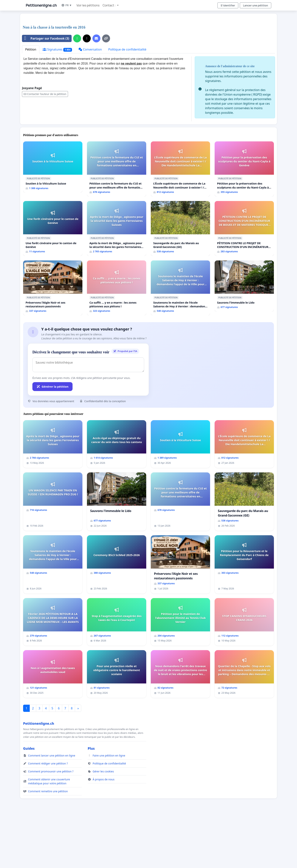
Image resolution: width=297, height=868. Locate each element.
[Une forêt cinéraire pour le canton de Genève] (53, 228)
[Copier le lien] (106, 38)
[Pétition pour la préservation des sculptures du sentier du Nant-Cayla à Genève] (244, 169)
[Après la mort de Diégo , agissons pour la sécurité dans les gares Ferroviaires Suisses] (117, 228)
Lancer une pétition (256, 5)
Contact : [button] (109, 5)
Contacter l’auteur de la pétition (45, 94)
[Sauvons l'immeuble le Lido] (244, 286)
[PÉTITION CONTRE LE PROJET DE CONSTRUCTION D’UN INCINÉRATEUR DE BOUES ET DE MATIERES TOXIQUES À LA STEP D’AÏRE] (244, 228)
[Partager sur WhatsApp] (77, 38)
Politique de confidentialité (127, 49)
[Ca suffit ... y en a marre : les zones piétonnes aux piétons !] (117, 288)
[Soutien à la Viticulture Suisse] (53, 167)
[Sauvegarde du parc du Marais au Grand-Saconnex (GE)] (180, 228)
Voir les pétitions (88, 5)
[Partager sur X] (87, 38)
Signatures (57, 49)
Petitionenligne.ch (41, 5)
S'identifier (228, 5)
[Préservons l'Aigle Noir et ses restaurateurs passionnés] (53, 288)
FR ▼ (66, 5)
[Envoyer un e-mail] (96, 38)
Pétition (31, 49)
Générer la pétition (52, 386)
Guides (29, 748)
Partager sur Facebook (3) (46, 38)
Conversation (90, 49)
